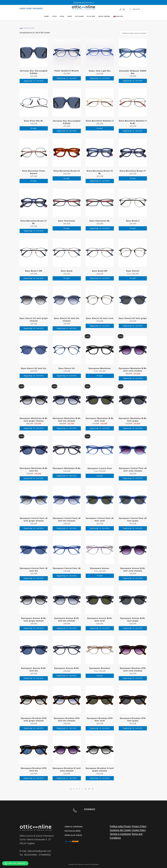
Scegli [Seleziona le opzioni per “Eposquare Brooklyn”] (100, 676)
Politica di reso (73, 831)
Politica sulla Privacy (121, 826)
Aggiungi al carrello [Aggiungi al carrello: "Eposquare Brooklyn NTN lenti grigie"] (133, 728)
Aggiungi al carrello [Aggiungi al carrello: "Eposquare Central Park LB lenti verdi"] (100, 528)
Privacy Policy (139, 826)
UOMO (29, 8)
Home (47, 16)
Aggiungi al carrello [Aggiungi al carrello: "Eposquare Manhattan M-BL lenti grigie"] (133, 428)
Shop (70, 16)
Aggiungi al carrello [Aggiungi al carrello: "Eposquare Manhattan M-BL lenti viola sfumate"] (133, 378)
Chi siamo (80, 16)
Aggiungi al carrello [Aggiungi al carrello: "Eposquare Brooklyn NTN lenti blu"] (34, 778)
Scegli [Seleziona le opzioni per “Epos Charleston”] (67, 228)
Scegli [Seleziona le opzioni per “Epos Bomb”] (67, 278)
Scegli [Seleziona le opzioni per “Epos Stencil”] (133, 278)
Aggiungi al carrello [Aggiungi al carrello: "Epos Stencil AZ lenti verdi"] (100, 326)
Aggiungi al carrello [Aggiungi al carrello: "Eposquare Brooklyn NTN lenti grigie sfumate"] (34, 728)
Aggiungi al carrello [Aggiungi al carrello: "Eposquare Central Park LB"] (67, 576)
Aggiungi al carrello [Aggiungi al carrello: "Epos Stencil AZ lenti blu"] (34, 376)
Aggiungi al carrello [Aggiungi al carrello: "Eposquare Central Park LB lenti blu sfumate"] (67, 528)
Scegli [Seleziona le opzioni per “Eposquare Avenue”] (100, 576)
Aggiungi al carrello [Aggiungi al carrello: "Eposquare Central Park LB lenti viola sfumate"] (133, 478)
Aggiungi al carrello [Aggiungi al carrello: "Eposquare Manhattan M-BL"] (67, 476)
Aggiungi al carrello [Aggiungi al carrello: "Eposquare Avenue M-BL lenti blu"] (34, 678)
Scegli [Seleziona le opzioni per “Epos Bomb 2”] (133, 228)
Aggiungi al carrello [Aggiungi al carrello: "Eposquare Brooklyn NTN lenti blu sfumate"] (67, 728)
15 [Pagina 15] (89, 789)
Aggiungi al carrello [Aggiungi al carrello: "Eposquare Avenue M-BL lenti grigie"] (133, 628)
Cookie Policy (139, 830)
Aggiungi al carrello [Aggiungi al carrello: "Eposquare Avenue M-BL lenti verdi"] (100, 628)
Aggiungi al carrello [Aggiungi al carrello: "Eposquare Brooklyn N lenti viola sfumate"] (67, 778)
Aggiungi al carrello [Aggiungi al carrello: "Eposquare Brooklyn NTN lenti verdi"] (100, 728)
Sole (62, 16)
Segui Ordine (104, 16)
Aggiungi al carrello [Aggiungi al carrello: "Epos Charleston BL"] (100, 228)
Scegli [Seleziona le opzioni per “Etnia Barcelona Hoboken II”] (100, 128)
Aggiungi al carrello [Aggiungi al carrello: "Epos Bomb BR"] (100, 278)
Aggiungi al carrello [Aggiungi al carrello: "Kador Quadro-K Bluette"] (67, 78)
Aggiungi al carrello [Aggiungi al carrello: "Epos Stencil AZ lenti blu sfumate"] (67, 328)
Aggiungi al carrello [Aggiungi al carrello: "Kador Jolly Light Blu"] (100, 78)
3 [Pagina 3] (76, 789)
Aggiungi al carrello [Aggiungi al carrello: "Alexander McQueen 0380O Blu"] (133, 81)
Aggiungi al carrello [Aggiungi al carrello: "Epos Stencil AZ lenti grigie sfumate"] (34, 328)
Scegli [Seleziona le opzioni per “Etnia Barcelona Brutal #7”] (133, 178)
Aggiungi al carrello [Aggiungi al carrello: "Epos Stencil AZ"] (67, 376)
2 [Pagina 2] (74, 789)
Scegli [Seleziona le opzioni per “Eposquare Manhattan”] (100, 376)
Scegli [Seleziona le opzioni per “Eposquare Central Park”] (100, 476)
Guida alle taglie (73, 835)
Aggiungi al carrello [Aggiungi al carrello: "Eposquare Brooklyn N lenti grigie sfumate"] (100, 778)
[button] (15, 863)
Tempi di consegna (74, 827)
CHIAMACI (90, 809)
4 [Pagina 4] (79, 789)
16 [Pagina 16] (92, 789)
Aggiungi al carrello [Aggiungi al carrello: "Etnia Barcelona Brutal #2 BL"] (100, 181)
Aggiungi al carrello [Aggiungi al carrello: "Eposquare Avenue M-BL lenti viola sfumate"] (133, 578)
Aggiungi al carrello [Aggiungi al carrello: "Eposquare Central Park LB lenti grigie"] (133, 528)
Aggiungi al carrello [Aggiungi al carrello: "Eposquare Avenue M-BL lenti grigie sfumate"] (34, 628)
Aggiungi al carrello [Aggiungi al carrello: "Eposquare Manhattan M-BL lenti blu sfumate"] (67, 428)
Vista (54, 16)
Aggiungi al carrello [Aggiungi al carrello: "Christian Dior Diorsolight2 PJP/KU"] (34, 81)
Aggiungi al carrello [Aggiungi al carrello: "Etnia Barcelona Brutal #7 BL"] (34, 231)
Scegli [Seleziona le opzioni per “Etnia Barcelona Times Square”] (34, 181)
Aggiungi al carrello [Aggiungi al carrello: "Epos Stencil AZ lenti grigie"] (133, 326)
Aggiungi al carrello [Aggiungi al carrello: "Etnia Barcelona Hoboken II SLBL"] (133, 131)
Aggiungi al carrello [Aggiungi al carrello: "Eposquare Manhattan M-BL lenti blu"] (34, 478)
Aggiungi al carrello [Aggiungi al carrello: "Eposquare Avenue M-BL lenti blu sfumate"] (67, 628)
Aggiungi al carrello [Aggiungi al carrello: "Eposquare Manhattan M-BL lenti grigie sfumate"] (34, 428)
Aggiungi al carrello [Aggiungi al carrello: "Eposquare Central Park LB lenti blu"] (34, 578)
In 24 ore (91, 16)
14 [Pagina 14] (86, 789)
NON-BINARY (38, 8)
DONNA (22, 8)
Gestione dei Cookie (120, 830)
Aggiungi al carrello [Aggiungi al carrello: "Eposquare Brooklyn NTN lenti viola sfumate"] (133, 678)
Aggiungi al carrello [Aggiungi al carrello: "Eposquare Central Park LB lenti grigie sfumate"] (34, 528)
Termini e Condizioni (120, 834)
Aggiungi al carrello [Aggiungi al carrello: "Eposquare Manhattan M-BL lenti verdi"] (100, 428)
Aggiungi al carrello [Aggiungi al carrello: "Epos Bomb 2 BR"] (34, 278)
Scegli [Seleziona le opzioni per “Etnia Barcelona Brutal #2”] (67, 178)
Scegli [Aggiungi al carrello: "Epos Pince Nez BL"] (34, 128)
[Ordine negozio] (134, 33)
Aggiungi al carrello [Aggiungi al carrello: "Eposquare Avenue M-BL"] (67, 676)
